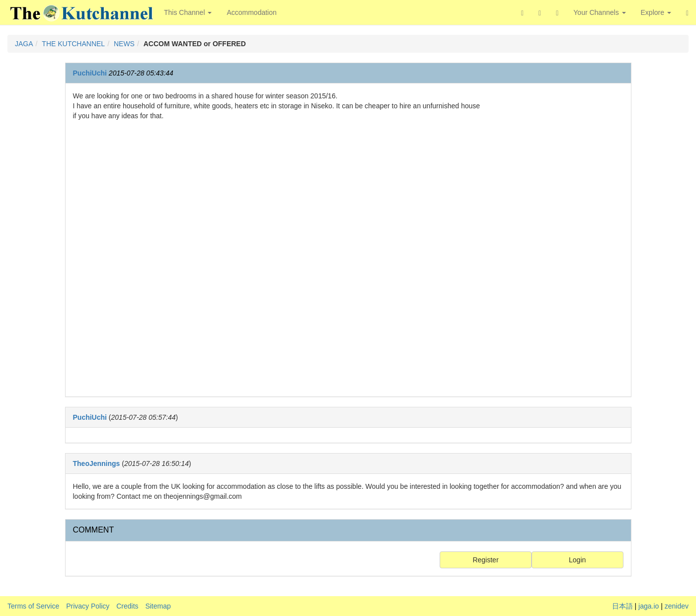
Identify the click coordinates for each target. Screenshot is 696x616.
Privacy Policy (88, 606)
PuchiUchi (90, 73)
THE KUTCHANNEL (73, 44)
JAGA (24, 44)
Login (577, 560)
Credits (127, 606)
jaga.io (649, 606)
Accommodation (251, 12)
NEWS (124, 44)
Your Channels (599, 12)
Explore (656, 12)
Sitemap (158, 606)
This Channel (188, 12)
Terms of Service (33, 606)
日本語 (622, 606)
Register (485, 560)
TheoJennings (97, 463)
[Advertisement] (560, 240)
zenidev (677, 606)
